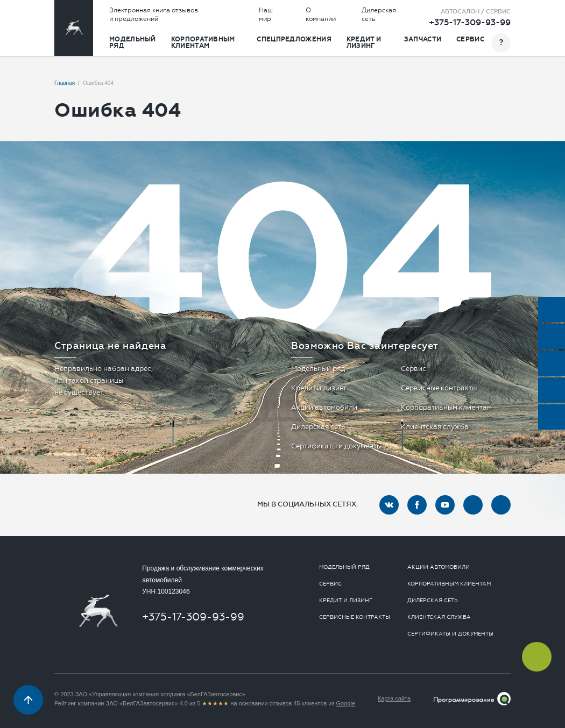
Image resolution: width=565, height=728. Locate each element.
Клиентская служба (435, 427)
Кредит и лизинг (364, 42)
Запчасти (423, 39)
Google (346, 703)
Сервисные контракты (439, 388)
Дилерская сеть (379, 15)
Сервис (470, 39)
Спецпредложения (294, 39)
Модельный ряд (133, 42)
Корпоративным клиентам (203, 42)
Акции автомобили (324, 407)
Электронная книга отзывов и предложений (154, 15)
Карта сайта (394, 698)
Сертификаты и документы (336, 446)
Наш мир (266, 15)
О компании (321, 15)
